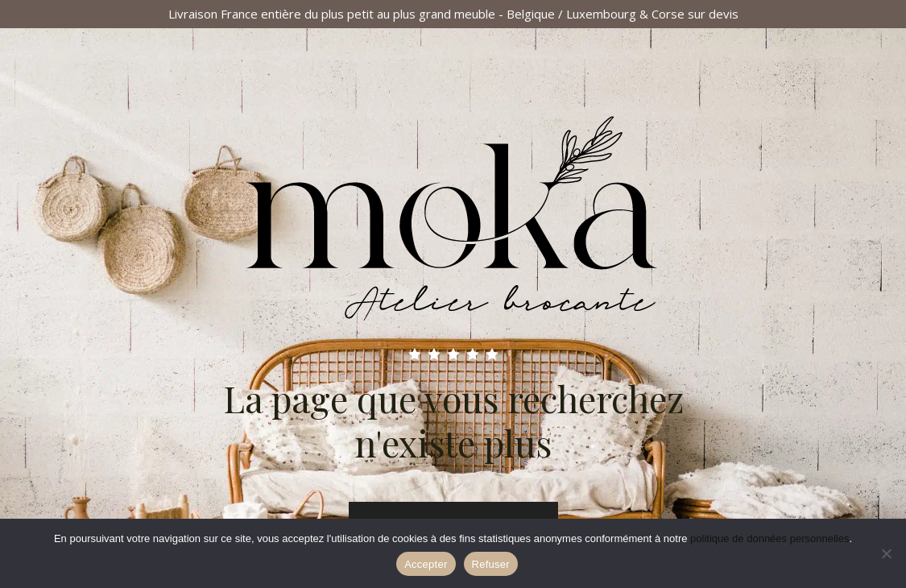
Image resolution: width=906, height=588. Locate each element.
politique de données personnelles (769, 538)
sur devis (713, 14)
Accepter (426, 564)
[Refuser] (886, 553)
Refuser (491, 564)
